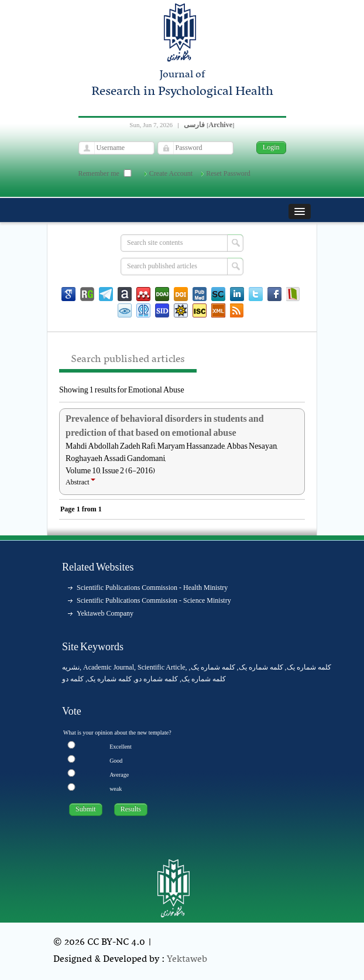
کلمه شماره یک (309, 667)
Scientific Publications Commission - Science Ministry (154, 600)
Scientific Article (162, 667)
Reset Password (228, 173)
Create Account (171, 173)
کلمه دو (73, 679)
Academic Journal (109, 667)
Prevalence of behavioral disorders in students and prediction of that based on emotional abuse (165, 426)
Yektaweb (187, 959)
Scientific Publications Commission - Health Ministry (152, 588)
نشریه (71, 667)
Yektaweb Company (105, 613)
